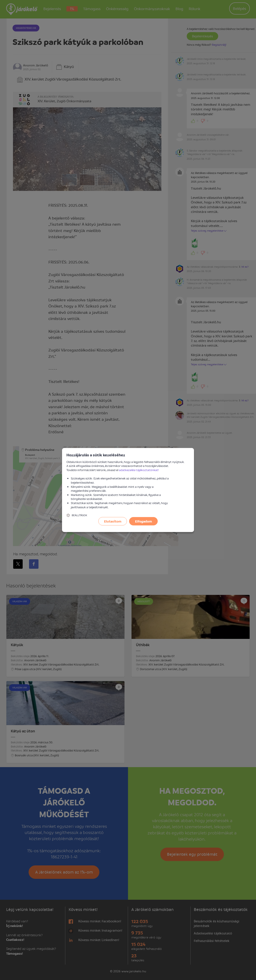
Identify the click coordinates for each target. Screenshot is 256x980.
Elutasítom (113, 521)
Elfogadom (144, 521)
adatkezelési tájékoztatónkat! (139, 470)
